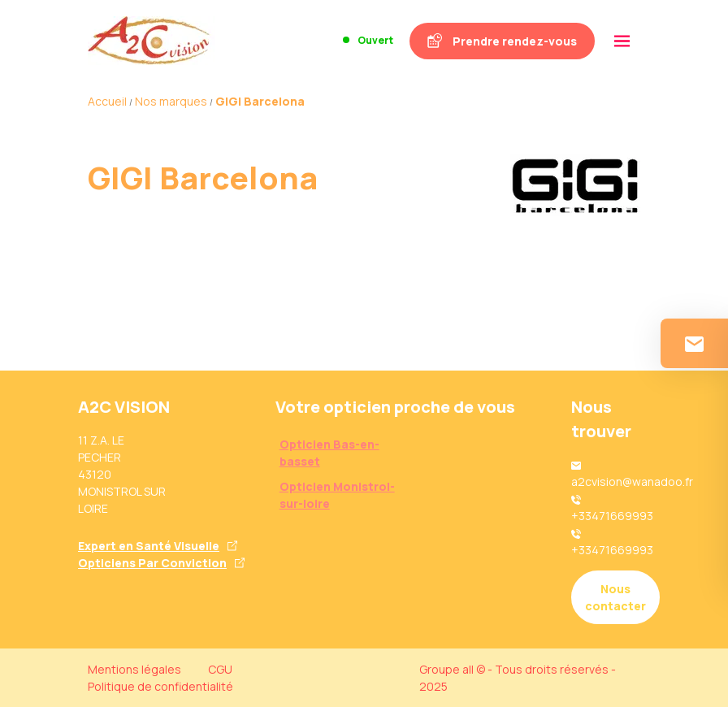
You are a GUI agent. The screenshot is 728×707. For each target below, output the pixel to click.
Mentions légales (134, 669)
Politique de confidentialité (160, 686)
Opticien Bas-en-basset (329, 453)
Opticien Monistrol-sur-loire (337, 495)
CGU (220, 669)
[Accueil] (152, 41)
